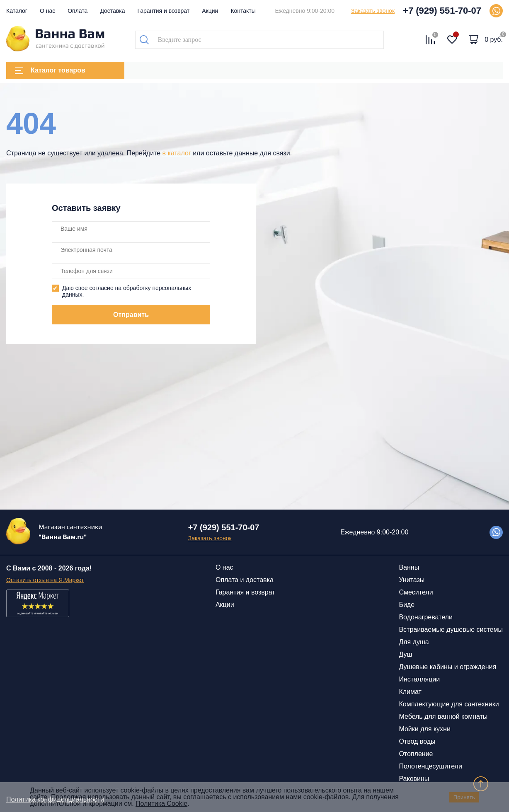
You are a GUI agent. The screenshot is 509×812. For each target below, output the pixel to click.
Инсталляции (419, 679)
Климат (410, 692)
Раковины (414, 779)
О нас (47, 11)
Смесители (416, 592)
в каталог (177, 153)
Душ (405, 654)
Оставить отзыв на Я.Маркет (45, 580)
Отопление (416, 754)
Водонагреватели (425, 617)
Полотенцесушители (430, 766)
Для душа (414, 642)
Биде (407, 605)
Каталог (17, 11)
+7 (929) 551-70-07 (442, 11)
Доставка (112, 11)
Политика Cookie (161, 804)
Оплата (78, 11)
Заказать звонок (373, 11)
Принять (464, 797)
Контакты (243, 11)
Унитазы (412, 580)
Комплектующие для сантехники (449, 704)
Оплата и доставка (245, 580)
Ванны (409, 567)
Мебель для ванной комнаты (443, 717)
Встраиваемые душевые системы (451, 630)
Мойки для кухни (424, 729)
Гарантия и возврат (164, 11)
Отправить (131, 315)
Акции (210, 11)
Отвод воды (417, 741)
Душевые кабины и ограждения (447, 667)
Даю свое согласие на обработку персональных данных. (127, 291)
